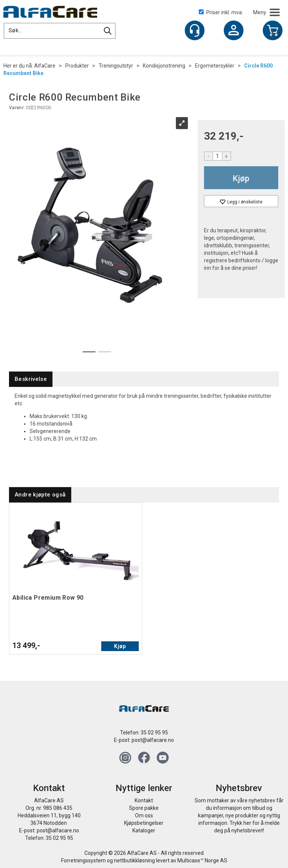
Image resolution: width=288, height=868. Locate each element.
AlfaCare (45, 66)
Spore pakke (144, 808)
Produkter (77, 66)
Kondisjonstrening (164, 66)
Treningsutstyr (116, 66)
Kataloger (144, 830)
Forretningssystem (83, 860)
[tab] (31, 379)
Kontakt (144, 800)
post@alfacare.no (153, 740)
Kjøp (241, 178)
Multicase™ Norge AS (202, 860)
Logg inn (234, 31)
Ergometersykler (215, 66)
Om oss (144, 815)
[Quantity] (217, 156)
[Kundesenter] (195, 30)
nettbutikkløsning (134, 860)
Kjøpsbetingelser (144, 823)
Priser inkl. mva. (221, 12)
